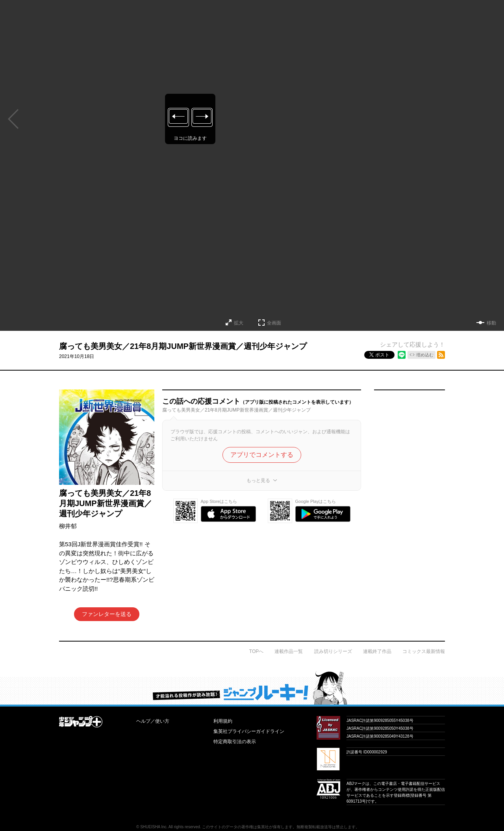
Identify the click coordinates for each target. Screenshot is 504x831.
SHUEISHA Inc (153, 827)
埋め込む (425, 355)
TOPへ (256, 651)
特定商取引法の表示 (235, 742)
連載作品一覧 (289, 651)
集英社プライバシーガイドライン (249, 731)
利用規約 (223, 721)
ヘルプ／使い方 (153, 721)
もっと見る (258, 480)
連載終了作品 (377, 651)
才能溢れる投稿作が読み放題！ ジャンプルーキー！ (252, 688)
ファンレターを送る (107, 614)
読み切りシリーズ (333, 651)
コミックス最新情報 (424, 651)
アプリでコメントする (262, 455)
